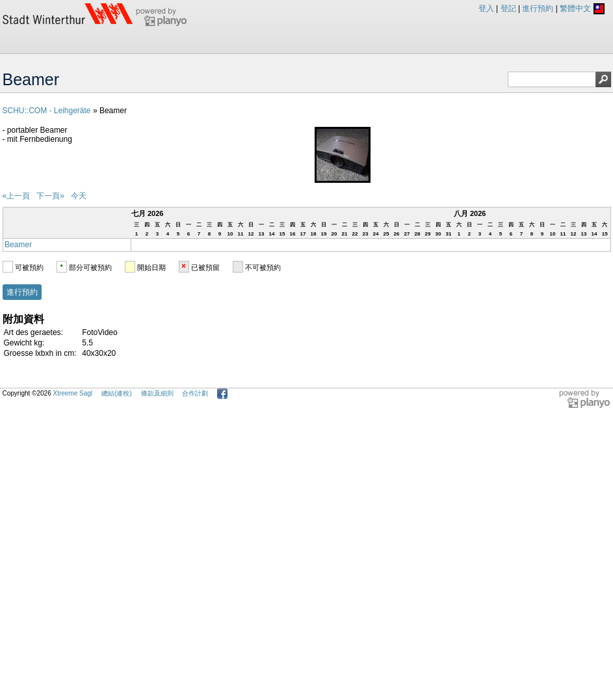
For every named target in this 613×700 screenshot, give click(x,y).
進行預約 (538, 8)
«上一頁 (17, 196)
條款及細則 (157, 393)
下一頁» (50, 196)
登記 (508, 8)
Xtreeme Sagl (72, 393)
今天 (79, 196)
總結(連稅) (117, 393)
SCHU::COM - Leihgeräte (47, 111)
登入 (486, 8)
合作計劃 (195, 393)
